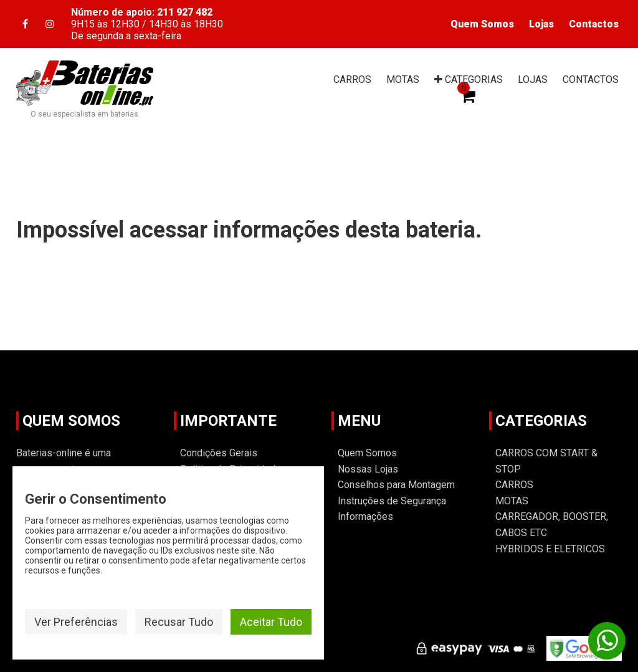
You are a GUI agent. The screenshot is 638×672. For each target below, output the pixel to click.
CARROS (352, 79)
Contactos (594, 24)
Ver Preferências (76, 622)
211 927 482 (185, 12)
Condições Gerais (219, 453)
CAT (469, 79)
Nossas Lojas (368, 469)
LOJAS (533, 79)
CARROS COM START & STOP (546, 461)
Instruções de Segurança (392, 501)
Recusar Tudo (179, 622)
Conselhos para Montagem (396, 485)
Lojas (541, 24)
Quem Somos (482, 24)
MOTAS (403, 79)
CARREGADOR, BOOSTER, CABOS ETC (552, 525)
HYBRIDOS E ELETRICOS (550, 549)
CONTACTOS (591, 79)
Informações (365, 516)
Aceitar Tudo (271, 622)
